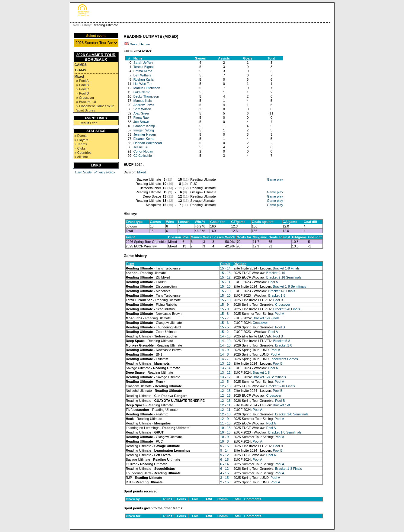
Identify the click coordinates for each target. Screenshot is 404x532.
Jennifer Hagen (145, 134)
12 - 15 (225, 386)
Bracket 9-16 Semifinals (284, 277)
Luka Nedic (142, 92)
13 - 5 (224, 382)
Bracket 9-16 (276, 273)
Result (225, 264)
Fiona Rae (141, 118)
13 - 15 (225, 363)
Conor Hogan (143, 151)
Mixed (79, 76)
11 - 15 (225, 423)
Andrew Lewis (144, 105)
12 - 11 (225, 405)
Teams (80, 70)
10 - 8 (224, 441)
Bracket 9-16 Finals (281, 386)
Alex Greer (141, 113)
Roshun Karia (144, 79)
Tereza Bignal (144, 67)
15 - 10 (225, 286)
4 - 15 (224, 473)
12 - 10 (225, 414)
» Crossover (85, 98)
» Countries (83, 153)
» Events (81, 136)
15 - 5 (224, 327)
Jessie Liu (141, 147)
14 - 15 (225, 336)
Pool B (278, 300)
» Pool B (83, 85)
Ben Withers (143, 75)
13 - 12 (225, 372)
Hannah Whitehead (148, 143)
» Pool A (83, 81)
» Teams (81, 144)
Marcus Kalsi (143, 101)
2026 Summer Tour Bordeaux (96, 57)
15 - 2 (224, 332)
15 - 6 (224, 323)
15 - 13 (225, 273)
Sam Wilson (142, 109)
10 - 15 (225, 428)
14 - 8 (224, 354)
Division (240, 264)
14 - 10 (225, 341)
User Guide (83, 172)
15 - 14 (225, 268)
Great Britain (140, 44)
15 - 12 (225, 277)
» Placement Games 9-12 (95, 106)
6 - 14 (224, 464)
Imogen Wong (144, 130)
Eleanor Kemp (144, 139)
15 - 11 (225, 282)
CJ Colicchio (143, 156)
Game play (275, 179)
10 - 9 (224, 437)
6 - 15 (224, 459)
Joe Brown (141, 122)
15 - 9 (224, 305)
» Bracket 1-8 (86, 102)
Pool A (273, 282)
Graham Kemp (144, 126)
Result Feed (89, 123)
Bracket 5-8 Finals (287, 309)
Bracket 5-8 (282, 341)
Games (81, 65)
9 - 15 (224, 446)
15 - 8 (224, 314)
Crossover (283, 305)
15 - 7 (224, 318)
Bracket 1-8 (277, 295)
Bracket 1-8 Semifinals (290, 286)
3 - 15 (224, 478)
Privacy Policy (105, 172)
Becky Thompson (146, 96)
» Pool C (83, 89)
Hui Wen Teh (143, 84)
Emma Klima (143, 71)
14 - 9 (224, 350)
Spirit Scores (86, 110)
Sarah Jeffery (143, 63)
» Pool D (83, 93)
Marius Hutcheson (147, 88)
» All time (81, 157)
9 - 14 (224, 450)
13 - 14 (225, 368)
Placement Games (284, 359)
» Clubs (80, 148)
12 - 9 (224, 419)
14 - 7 (224, 359)
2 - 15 (224, 482)
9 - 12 (224, 455)
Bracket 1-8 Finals (286, 268)
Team (130, 264)
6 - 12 (224, 469)
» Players (82, 140)
